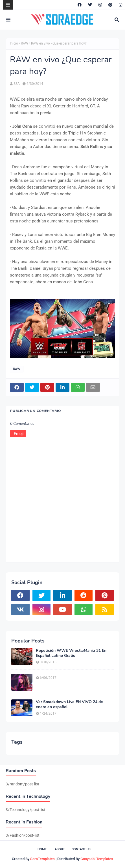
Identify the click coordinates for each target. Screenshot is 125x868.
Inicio (14, 43)
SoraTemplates (42, 859)
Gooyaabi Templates (97, 859)
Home (42, 849)
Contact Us (81, 849)
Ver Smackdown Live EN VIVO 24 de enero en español (69, 704)
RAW (25, 43)
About (60, 849)
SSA (17, 84)
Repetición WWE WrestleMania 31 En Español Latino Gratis (71, 653)
